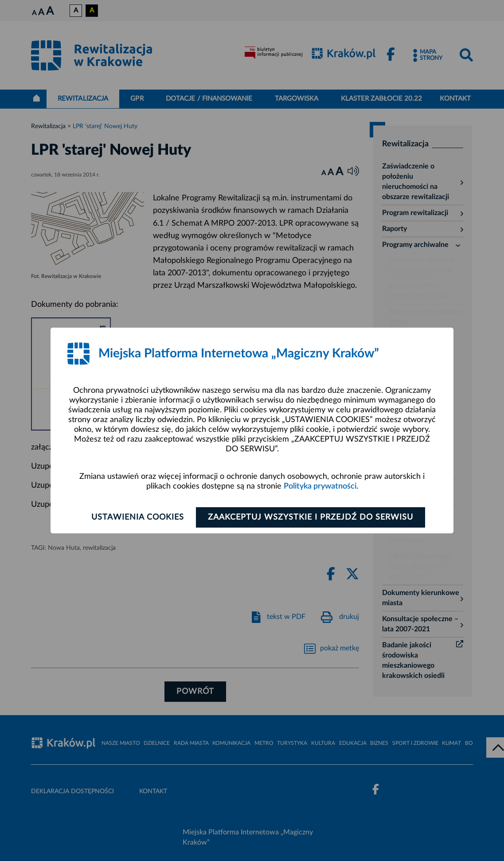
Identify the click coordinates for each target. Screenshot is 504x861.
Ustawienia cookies (138, 517)
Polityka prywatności (320, 486)
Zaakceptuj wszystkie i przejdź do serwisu (311, 517)
